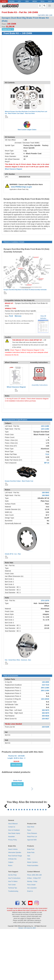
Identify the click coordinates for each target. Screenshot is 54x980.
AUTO (4, 1)
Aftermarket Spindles (15, 902)
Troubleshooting (13, 940)
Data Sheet (31, 876)
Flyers (29, 879)
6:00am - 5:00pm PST (34, 927)
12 (38, 859)
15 (46, 859)
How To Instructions (14, 927)
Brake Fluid (18, 805)
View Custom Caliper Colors (27, 130)
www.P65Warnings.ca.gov (21, 187)
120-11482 (45, 426)
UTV (19, 1)
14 (43, 859)
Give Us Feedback (14, 879)
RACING (12, 1)
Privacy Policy (13, 889)
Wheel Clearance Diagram (13, 169)
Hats (29, 905)
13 (40, 859)
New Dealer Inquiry (14, 882)
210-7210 (46, 685)
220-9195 (46, 727)
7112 (47, 454)
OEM (27, 1)
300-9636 (46, 716)
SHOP (50, 1)
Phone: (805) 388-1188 (34, 924)
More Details (16, 774)
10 (32, 859)
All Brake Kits (12, 908)
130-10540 (45, 699)
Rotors (10, 915)
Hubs (29, 908)
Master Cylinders (32, 911)
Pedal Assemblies (33, 915)
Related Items (7, 29)
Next (48, 840)
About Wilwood (13, 873)
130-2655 (46, 682)
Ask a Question (32, 937)
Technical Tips (13, 937)
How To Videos (13, 931)
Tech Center (12, 934)
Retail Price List (32, 886)
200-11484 (45, 688)
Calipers (11, 911)
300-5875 (46, 710)
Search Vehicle (13, 898)
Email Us (30, 940)
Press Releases (32, 882)
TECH (42, 1)
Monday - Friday (32, 931)
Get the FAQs (12, 924)
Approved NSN (32, 889)
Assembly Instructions (40, 385)
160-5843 (46, 493)
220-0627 (46, 719)
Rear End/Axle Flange (15, 905)
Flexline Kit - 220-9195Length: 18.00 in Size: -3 (16, 766)
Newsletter (11, 886)
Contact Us (12, 876)
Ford (11, 316)
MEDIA (35, 1)
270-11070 (45, 601)
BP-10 (47, 463)
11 (35, 859)
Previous (6, 840)
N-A (48, 693)
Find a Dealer (31, 934)
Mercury (18, 316)
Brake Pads (31, 902)
